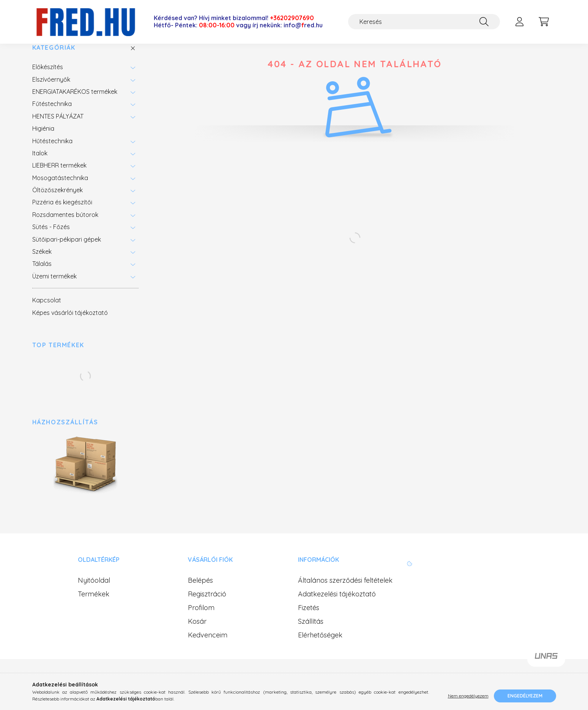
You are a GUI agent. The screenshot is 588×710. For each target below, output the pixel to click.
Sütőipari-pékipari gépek (67, 252)
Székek (42, 265)
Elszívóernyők (51, 92)
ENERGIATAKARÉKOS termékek (75, 105)
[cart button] (544, 22)
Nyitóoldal (94, 593)
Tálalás (42, 277)
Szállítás (311, 634)
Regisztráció (207, 607)
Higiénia (43, 142)
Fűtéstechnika (52, 117)
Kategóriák (54, 61)
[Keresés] (424, 22)
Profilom (201, 621)
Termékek (94, 607)
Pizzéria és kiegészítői (62, 215)
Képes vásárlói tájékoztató (70, 326)
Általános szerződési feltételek (345, 593)
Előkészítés (48, 80)
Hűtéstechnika (52, 154)
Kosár (197, 634)
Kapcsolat (47, 313)
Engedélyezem (525, 696)
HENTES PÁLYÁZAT (58, 129)
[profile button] (520, 22)
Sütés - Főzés (51, 240)
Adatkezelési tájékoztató (337, 607)
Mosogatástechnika (60, 191)
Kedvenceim (208, 648)
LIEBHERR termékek (59, 179)
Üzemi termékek (54, 289)
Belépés (200, 593)
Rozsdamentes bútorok (65, 228)
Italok (40, 166)
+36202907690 (292, 18)
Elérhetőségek (320, 648)
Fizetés (309, 621)
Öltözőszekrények (58, 203)
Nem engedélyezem (468, 696)
